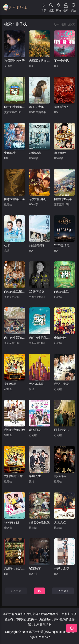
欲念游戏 (35, 153)
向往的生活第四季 (15, 338)
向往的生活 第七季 (64, 291)
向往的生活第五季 (15, 291)
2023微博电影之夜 (64, 245)
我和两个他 (12, 522)
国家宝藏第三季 (15, 199)
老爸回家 (35, 430)
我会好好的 (36, 245)
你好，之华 (62, 568)
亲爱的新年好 (38, 199)
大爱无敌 (60, 522)
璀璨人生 (35, 476)
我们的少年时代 (15, 430)
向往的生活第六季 (39, 338)
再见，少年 (36, 107)
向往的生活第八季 (15, 107)
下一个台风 (62, 61)
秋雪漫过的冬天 (15, 61)
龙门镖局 (10, 384)
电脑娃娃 (60, 338)
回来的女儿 (62, 430)
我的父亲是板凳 (39, 522)
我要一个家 (62, 384)
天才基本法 (36, 384)
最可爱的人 (62, 107)
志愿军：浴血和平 (39, 61)
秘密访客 (35, 568)
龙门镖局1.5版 (14, 476)
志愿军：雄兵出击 (15, 568)
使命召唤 (60, 476)
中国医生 (10, 153)
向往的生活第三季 (64, 199)
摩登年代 (60, 153)
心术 (7, 245)
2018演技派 (37, 291)
